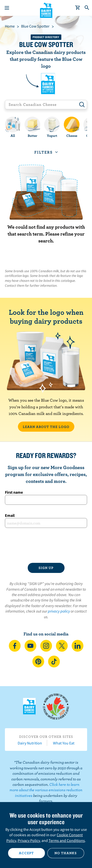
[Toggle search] (87, 8)
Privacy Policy (29, 840)
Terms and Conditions (67, 840)
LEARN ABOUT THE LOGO (46, 427)
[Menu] (7, 8)
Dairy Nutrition (30, 743)
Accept (26, 853)
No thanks (66, 853)
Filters (44, 152)
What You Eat (64, 743)
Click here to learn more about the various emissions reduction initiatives (46, 790)
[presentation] (46, 545)
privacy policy (59, 611)
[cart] (78, 8)
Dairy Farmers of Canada (46, 10)
